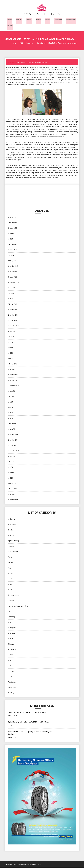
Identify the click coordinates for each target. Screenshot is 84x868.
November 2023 (13, 272)
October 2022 (12, 321)
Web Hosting (12, 688)
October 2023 (12, 277)
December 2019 (13, 500)
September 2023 (13, 283)
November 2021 (13, 380)
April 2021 (11, 413)
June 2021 (11, 402)
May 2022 (11, 348)
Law (9, 612)
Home (10, 590)
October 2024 (12, 250)
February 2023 (13, 304)
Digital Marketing (13, 541)
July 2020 (11, 462)
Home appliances (13, 595)
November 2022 (13, 315)
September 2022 (13, 326)
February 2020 (13, 489)
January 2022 (12, 370)
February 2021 (13, 424)
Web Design (12, 682)
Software (11, 655)
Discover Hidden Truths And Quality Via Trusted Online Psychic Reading (30, 733)
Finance (46, 19)
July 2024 (11, 255)
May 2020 (11, 473)
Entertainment (69, 19)
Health (38, 19)
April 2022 (11, 353)
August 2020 (12, 457)
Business (29, 19)
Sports (10, 660)
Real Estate (12, 633)
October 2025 (12, 228)
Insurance (11, 601)
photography (12, 628)
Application (11, 519)
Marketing (11, 617)
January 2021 (12, 429)
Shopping (19, 19)
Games (10, 574)
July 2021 (11, 397)
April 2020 (11, 478)
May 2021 (11, 408)
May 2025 (11, 234)
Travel (10, 677)
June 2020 (11, 467)
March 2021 (12, 419)
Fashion (10, 557)
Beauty (10, 530)
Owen (12, 62)
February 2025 (13, 245)
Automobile (12, 525)
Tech (9, 666)
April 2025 (11, 239)
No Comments (43, 62)
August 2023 (12, 288)
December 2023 (13, 266)
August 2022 (12, 332)
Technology (57, 19)
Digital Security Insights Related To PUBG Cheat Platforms (29, 722)
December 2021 (13, 375)
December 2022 (13, 310)
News (10, 623)
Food (9, 568)
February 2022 (13, 364)
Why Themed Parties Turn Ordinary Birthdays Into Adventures (30, 712)
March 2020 (12, 484)
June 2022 (11, 342)
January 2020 (12, 495)
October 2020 (12, 446)
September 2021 (13, 386)
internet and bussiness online (18, 606)
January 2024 (12, 261)
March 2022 (12, 359)
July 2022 (11, 337)
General (9, 19)
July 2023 (11, 294)
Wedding (11, 693)
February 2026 (13, 223)
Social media (12, 650)
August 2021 (12, 391)
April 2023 (11, 299)
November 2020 (13, 440)
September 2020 (13, 451)
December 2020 (13, 435)
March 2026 (12, 217)
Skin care (11, 644)
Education (10, 25)
